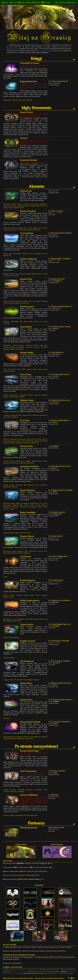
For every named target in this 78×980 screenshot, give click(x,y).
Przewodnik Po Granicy (45, 51)
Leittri (11, 397)
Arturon (12, 415)
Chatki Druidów (18, 345)
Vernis (32, 505)
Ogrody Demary (15, 301)
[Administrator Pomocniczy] (49, 970)
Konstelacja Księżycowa (31, 443)
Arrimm (30, 395)
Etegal (25, 415)
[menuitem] (14, 2)
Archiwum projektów (25, 790)
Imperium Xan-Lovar (10, 619)
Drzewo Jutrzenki (22, 441)
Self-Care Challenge (18, 791)
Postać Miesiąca (68, 973)
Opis (40, 45)
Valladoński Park (16, 321)
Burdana (21, 551)
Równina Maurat (27, 536)
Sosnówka (19, 485)
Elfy (45, 971)
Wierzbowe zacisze (36, 551)
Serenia (38, 505)
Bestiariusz (38, 790)
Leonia (45, 274)
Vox (54, 468)
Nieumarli (72, 971)
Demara (6, 301)
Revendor (7, 718)
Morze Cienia (26, 375)
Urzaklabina (57, 281)
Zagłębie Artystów (28, 641)
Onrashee (56, 582)
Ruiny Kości (43, 507)
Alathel (19, 595)
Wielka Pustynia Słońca (30, 601)
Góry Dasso (25, 421)
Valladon (6, 321)
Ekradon (6, 439)
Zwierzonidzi (40, 973)
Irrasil (12, 597)
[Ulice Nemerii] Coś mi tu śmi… (61, 466)
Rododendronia (9, 533)
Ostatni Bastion (9, 485)
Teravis (37, 595)
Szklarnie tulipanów (24, 553)
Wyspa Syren (8, 254)
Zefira (22, 397)
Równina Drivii (26, 279)
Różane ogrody (42, 439)
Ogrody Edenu (32, 369)
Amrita (55, 376)
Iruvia (5, 577)
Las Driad (43, 321)
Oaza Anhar (21, 369)
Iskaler (55, 538)
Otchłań (44, 737)
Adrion (11, 208)
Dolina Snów (29, 739)
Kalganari (30, 680)
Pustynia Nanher (27, 353)
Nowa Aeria (32, 439)
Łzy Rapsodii (25, 503)
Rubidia (6, 274)
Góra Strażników (41, 485)
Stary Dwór (14, 463)
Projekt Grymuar (10, 790)
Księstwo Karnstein (34, 230)
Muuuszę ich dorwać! (58, 279)
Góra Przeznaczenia (28, 771)
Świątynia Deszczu (41, 254)
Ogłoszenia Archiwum (11, 100)
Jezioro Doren (8, 303)
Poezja (6, 815)
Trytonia (6, 415)
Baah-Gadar (17, 621)
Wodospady (18, 254)
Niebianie (64, 971)
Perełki (59, 973)
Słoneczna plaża (21, 274)
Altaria (26, 505)
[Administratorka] (9, 970)
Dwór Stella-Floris (20, 680)
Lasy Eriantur (26, 556)
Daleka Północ (26, 683)
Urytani (55, 626)
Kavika (55, 328)
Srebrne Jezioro (9, 595)
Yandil (31, 595)
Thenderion (7, 345)
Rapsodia (6, 503)
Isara (54, 422)
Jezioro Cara (32, 301)
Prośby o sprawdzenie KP (60, 81)
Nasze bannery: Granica (56, 827)
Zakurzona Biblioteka (29, 795)
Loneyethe (56, 213)
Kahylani (44, 395)
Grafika (11, 815)
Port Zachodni (8, 276)
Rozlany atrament (57, 536)
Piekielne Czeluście (22, 737)
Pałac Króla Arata (35, 228)
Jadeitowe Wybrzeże (28, 259)
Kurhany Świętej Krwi (17, 349)
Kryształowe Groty (37, 503)
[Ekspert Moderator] (68, 970)
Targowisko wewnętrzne (18, 439)
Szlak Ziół (43, 345)
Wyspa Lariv (7, 255)
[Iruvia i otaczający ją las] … (60, 556)
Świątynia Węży (18, 505)
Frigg (54, 773)
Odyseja (55, 643)
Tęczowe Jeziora (27, 624)
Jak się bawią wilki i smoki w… (61, 374)
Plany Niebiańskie (19, 739)
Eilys (54, 685)
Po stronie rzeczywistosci (36, 746)
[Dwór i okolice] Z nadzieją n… (61, 661)
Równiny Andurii (27, 307)
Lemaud (25, 595)
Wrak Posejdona (33, 415)
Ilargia (5, 680)
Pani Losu (56, 308)
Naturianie (56, 971)
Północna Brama (25, 533)
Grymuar (24, 138)
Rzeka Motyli (33, 321)
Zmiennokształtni (29, 973)
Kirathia (6, 397)
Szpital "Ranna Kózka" (34, 274)
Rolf (54, 492)
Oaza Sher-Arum (9, 369)
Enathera (37, 395)
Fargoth (24, 301)
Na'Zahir (21, 619)
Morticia (21, 879)
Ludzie (49, 971)
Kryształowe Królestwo (39, 204)
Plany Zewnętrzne (9, 737)
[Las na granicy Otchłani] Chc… (61, 722)
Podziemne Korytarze (25, 347)
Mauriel (36, 680)
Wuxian (55, 402)
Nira (26, 879)
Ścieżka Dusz (20, 461)
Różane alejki (15, 503)
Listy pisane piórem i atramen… (62, 327)
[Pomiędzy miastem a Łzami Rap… (62, 490)
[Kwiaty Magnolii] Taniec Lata (61, 624)
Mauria (39, 461)
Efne (45, 551)
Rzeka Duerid (8, 553)
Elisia (26, 551)
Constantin (56, 558)
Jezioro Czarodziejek (20, 230)
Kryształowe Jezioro (10, 206)
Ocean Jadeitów (27, 233)
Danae (6, 208)
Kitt (54, 235)
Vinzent (37, 879)
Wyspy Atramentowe (11, 395)
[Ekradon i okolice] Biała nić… (61, 420)
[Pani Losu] (32, 971)
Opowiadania (19, 815)
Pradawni (20, 973)
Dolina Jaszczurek (9, 441)
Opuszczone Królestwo (29, 466)
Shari (26, 321)
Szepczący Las (26, 191)
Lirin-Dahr (29, 619)
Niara (55, 797)
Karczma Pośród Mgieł (29, 751)
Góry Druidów (26, 327)
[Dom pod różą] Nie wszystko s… (62, 700)
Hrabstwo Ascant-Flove (22, 303)
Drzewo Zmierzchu (35, 441)
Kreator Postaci (26, 112)
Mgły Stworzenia (36, 108)
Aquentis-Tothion (9, 658)
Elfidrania (6, 228)
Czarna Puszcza (9, 461)
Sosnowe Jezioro (9, 509)
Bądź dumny (55, 795)
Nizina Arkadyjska (28, 512)
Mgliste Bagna (31, 461)
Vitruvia (11, 680)
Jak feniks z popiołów (58, 512)
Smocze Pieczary (23, 204)
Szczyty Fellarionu (27, 490)
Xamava (17, 397)
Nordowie (6, 973)
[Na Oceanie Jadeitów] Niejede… (62, 233)
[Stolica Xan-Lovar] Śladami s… (61, 600)
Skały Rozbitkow (13, 417)
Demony (39, 971)
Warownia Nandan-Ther (19, 228)
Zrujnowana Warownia (26, 463)
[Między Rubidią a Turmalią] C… (61, 259)
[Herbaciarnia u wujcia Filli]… (61, 641)
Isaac (54, 191)
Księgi (36, 58)
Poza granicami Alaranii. (30, 722)
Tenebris (56, 663)
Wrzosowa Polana (10, 204)
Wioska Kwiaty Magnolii (11, 637)
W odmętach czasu (57, 580)
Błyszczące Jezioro (10, 551)
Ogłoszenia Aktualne (25, 100)
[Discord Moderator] (19, 971)
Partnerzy (36, 823)
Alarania (36, 186)
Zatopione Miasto (9, 371)
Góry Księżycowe (27, 661)
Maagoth (6, 349)
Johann (55, 446)
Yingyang (56, 83)
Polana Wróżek (19, 208)
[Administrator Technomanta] (27, 970)
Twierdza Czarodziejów (28, 507)
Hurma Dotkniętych (16, 443)
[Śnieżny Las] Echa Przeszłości (61, 683)
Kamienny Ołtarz (35, 206)
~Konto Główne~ (51, 973)
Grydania (6, 323)
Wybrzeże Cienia (27, 400)
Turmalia (12, 274)
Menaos (44, 206)
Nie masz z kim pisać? (58, 771)
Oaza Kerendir (38, 619)
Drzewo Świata (9, 347)
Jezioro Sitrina (42, 301)
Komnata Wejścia (32, 345)
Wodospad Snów (23, 206)
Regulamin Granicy (13, 49)
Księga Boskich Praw (29, 81)
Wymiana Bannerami (29, 828)
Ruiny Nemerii (29, 485)
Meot (15, 553)
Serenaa (19, 415)
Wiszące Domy (28, 254)
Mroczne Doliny (26, 446)
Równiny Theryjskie (28, 211)
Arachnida (23, 395)
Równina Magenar (28, 580)
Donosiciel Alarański (29, 160)
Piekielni (13, 973)
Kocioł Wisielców (35, 737)
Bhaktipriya (56, 514)
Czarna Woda (8, 739)
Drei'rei (55, 261)
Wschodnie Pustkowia (11, 487)
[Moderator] (7, 971)
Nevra (55, 602)
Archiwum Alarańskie (31, 815)
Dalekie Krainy (26, 700)
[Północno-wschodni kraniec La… (62, 306)
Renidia (17, 533)
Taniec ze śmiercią (57, 211)
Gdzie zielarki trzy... (58, 352)
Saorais (16, 276)
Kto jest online (9, 945)
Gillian (55, 723)
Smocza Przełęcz (41, 347)
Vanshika (56, 701)
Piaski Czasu (43, 369)
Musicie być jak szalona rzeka (61, 400)
